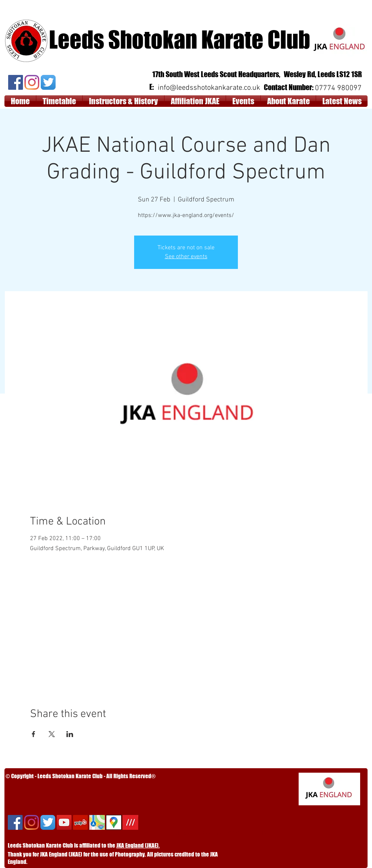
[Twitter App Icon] (48, 82)
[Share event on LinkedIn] (70, 734)
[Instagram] (32, 82)
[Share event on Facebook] (34, 734)
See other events (186, 257)
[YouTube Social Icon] (64, 822)
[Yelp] (80, 822)
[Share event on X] (52, 734)
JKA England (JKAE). (138, 845)
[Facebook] (16, 82)
